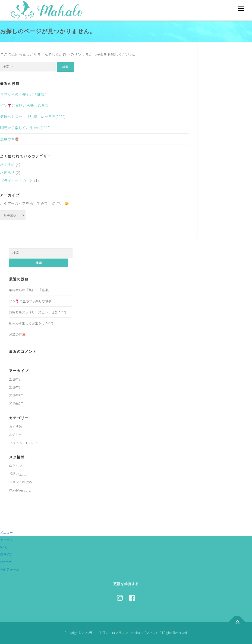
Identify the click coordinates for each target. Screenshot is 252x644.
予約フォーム (10, 570)
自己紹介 (6, 555)
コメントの (21, 482)
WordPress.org (20, 490)
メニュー (241, 9)
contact (5, 562)
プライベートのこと (17, 181)
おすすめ (7, 164)
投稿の (17, 474)
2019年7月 (16, 379)
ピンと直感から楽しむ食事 (24, 105)
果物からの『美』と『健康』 (24, 94)
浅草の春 (9, 139)
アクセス (6, 540)
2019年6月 (16, 388)
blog (3, 547)
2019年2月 (16, 404)
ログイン (16, 466)
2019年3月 (16, 396)
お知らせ (7, 172)
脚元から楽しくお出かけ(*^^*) (25, 128)
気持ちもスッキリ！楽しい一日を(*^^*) (33, 117)
